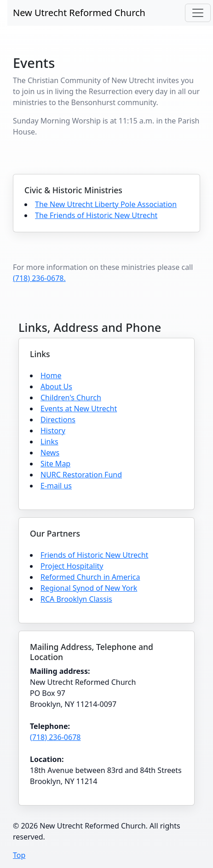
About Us (56, 386)
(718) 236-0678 (55, 737)
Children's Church (71, 398)
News (50, 453)
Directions (58, 420)
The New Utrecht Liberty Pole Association (106, 204)
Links (49, 442)
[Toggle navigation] (198, 13)
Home (51, 375)
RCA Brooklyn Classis (76, 599)
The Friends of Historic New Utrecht (96, 215)
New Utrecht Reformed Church (79, 13)
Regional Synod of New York (89, 588)
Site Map (55, 464)
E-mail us (56, 486)
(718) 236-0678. (39, 278)
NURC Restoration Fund (81, 475)
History (53, 431)
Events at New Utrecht (79, 409)
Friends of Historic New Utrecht (94, 555)
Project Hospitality (72, 566)
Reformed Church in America (90, 577)
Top (19, 855)
